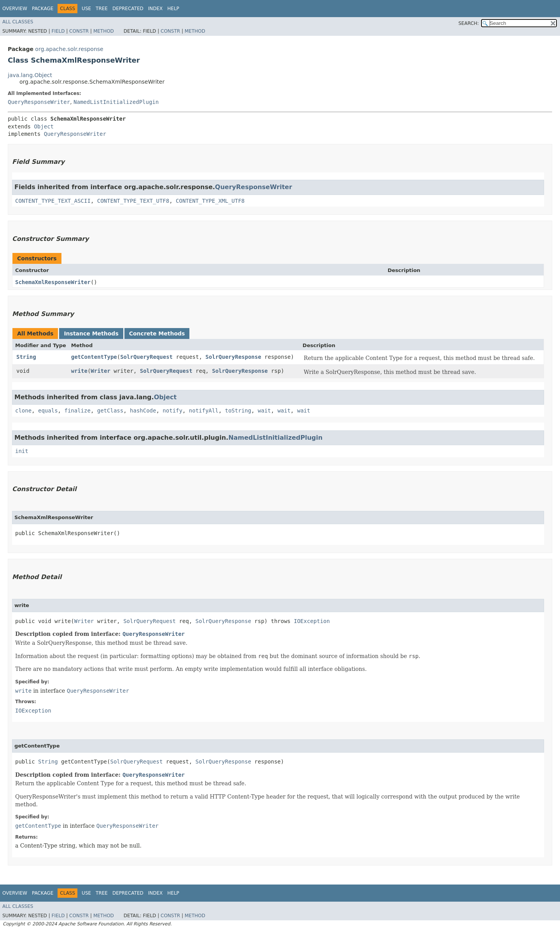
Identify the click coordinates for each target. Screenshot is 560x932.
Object (44, 126)
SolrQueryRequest (146, 357)
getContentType (94, 357)
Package (43, 9)
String (26, 357)
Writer (101, 371)
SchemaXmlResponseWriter (53, 282)
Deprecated (128, 9)
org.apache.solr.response (69, 49)
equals (48, 411)
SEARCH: (469, 23)
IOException (312, 621)
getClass (110, 411)
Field (58, 31)
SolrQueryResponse (233, 357)
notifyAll (204, 411)
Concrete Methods (157, 333)
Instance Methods (91, 333)
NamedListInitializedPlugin (116, 102)
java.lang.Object (30, 75)
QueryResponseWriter (39, 102)
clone (23, 411)
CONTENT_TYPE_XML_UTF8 (210, 201)
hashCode (143, 411)
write (79, 371)
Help (173, 9)
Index (156, 9)
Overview (15, 9)
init (22, 451)
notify (172, 411)
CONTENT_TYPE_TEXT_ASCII (53, 201)
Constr (79, 31)
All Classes (18, 22)
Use (86, 9)
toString (238, 411)
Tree (102, 9)
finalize (77, 411)
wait (264, 411)
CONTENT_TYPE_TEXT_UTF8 (133, 201)
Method (104, 31)
